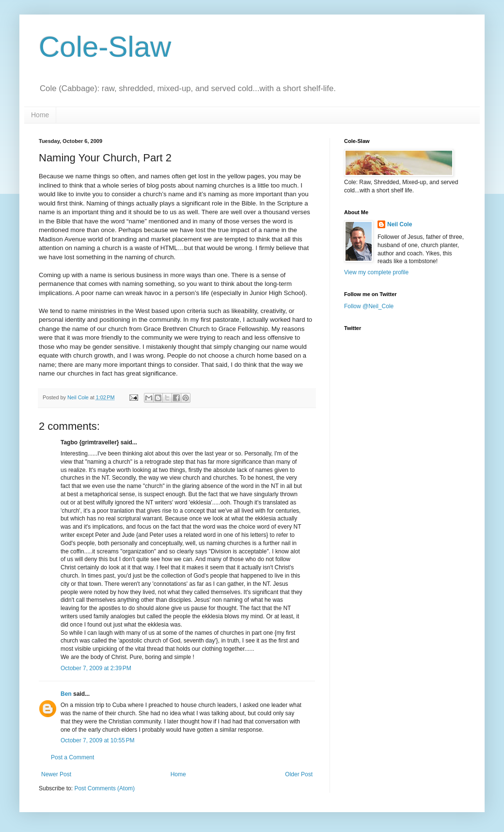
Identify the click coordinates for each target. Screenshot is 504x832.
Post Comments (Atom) (104, 788)
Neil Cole (400, 224)
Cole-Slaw (105, 47)
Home (40, 115)
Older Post (299, 774)
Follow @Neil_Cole (369, 306)
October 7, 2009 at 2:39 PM (96, 668)
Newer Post (56, 774)
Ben (66, 694)
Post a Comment (72, 757)
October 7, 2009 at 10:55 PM (97, 740)
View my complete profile (376, 272)
